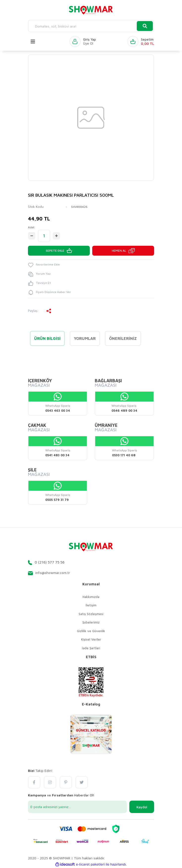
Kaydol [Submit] (142, 807)
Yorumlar (85, 338)
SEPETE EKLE (55, 251)
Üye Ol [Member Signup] (88, 43)
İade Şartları (91, 648)
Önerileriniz (123, 338)
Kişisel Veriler (91, 639)
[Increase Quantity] (56, 236)
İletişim (91, 605)
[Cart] (141, 41)
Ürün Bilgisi (47, 338)
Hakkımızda (91, 597)
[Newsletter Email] (77, 807)
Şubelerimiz (91, 622)
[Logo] (91, 10)
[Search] (91, 26)
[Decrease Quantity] (32, 236)
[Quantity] (44, 236)
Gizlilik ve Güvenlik (91, 631)
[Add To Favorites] (91, 265)
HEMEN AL (119, 251)
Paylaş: (40, 311)
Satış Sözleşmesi (91, 614)
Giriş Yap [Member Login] (90, 40)
